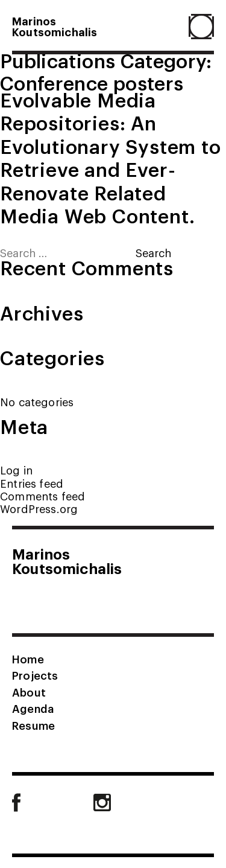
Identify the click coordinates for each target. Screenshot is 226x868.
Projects (35, 675)
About (29, 692)
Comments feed (42, 496)
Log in (16, 470)
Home (28, 659)
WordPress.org (39, 509)
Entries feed (32, 483)
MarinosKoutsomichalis (55, 26)
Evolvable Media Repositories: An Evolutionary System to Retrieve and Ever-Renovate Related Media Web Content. (111, 157)
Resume (33, 725)
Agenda (33, 708)
